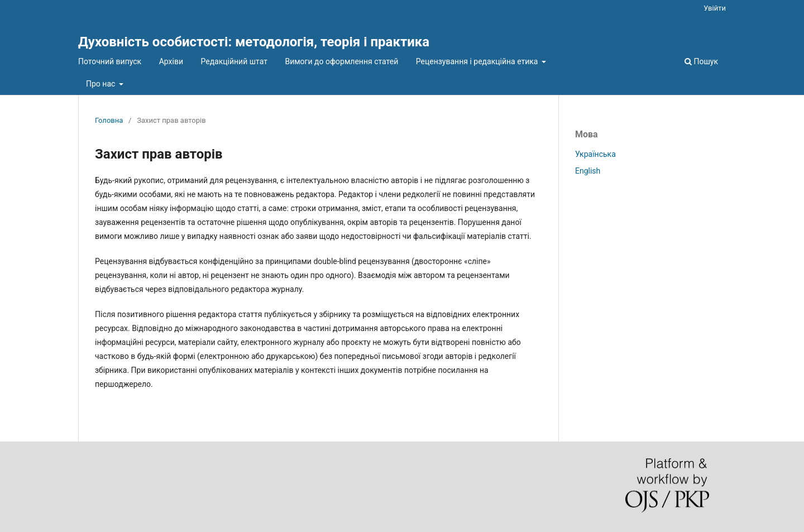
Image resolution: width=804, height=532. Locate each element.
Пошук (701, 61)
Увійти (715, 8)
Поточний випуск (110, 61)
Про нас (102, 84)
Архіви (171, 61)
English (588, 171)
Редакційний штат (234, 61)
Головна (109, 120)
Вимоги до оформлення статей (341, 61)
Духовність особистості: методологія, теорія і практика (254, 42)
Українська (595, 154)
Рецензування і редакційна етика (478, 61)
